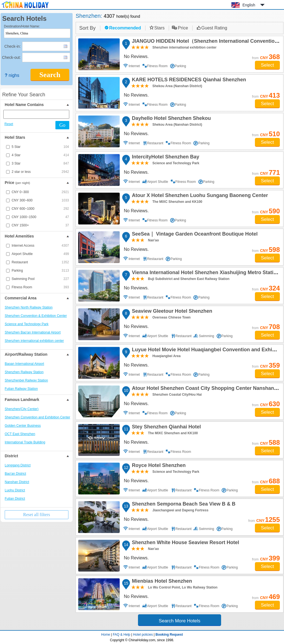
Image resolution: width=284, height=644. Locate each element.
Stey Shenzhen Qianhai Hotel (166, 428)
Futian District (15, 499)
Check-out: (11, 57)
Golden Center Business (23, 426)
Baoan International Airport (24, 364)
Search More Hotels (180, 621)
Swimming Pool (40, 279)
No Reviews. (136, 56)
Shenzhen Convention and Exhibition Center (37, 417)
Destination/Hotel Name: (22, 26)
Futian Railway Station (21, 389)
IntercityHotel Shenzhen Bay (165, 158)
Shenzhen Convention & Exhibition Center (36, 316)
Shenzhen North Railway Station (29, 307)
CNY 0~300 (40, 192)
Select (267, 65)
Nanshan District (17, 482)
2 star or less (40, 172)
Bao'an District (15, 474)
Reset (9, 124)
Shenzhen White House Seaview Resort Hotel (185, 543)
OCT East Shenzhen (20, 434)
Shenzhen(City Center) (22, 409)
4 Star (40, 155)
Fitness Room (40, 287)
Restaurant (40, 262)
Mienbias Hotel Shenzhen (161, 582)
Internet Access (40, 246)
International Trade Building (25, 442)
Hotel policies (143, 635)
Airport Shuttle (40, 254)
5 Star (40, 147)
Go (62, 125)
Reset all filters (37, 515)
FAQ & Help (121, 635)
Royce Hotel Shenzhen (158, 466)
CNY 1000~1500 (40, 217)
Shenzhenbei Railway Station (26, 380)
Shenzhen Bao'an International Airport (33, 332)
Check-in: (13, 46)
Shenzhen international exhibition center (34, 341)
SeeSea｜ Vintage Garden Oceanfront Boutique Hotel (194, 235)
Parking (40, 271)
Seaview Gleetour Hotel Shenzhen (171, 312)
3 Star (40, 163)
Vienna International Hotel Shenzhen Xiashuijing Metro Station (205, 273)
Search (50, 75)
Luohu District (15, 490)
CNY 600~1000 (40, 209)
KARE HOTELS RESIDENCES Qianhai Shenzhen (188, 80)
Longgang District (18, 465)
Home (106, 635)
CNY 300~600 (40, 200)
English (249, 5)
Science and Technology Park (27, 324)
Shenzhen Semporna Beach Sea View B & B (183, 505)
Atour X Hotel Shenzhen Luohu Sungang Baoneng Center (199, 196)
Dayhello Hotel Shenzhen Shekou (171, 119)
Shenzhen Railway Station (24, 372)
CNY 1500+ (40, 225)
